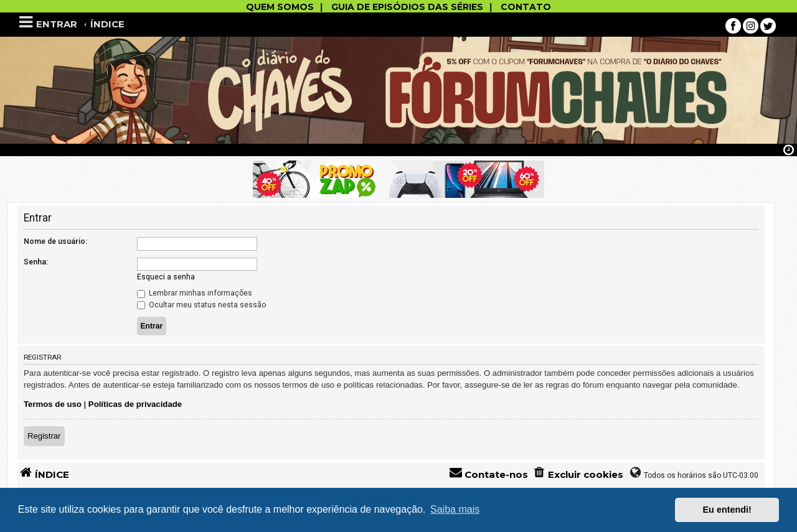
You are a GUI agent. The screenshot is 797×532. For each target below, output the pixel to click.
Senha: (36, 262)
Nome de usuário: (55, 241)
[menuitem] (578, 474)
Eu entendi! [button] (727, 510)
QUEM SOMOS (280, 7)
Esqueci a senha (166, 277)
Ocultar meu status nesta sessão (201, 305)
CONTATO (526, 7)
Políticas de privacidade (135, 404)
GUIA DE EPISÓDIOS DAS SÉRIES (407, 7)
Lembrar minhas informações (195, 293)
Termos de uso (53, 404)
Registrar (44, 436)
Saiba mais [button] (455, 509)
